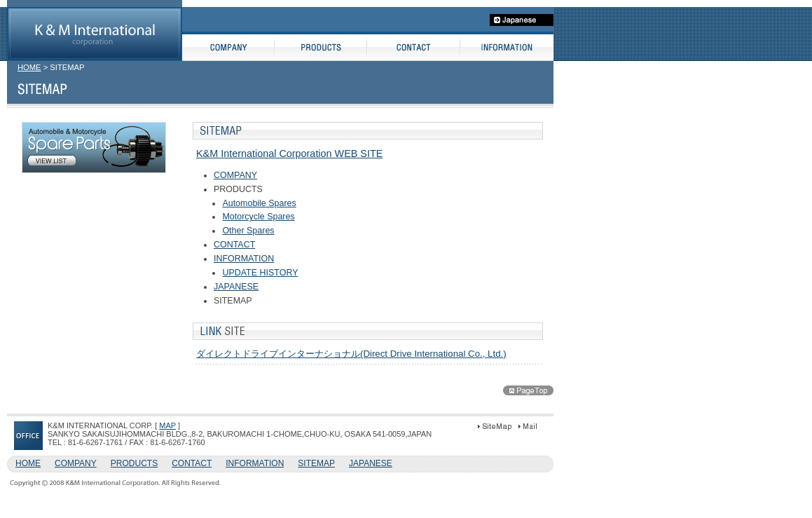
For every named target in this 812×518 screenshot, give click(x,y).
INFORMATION (244, 259)
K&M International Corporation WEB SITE (289, 154)
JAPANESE (236, 287)
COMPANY (235, 175)
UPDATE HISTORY (260, 273)
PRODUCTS (134, 463)
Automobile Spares (259, 203)
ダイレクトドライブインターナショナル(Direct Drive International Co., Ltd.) (351, 354)
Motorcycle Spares (258, 217)
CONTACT (234, 245)
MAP (167, 425)
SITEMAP (316, 463)
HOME (29, 67)
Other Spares (248, 231)
